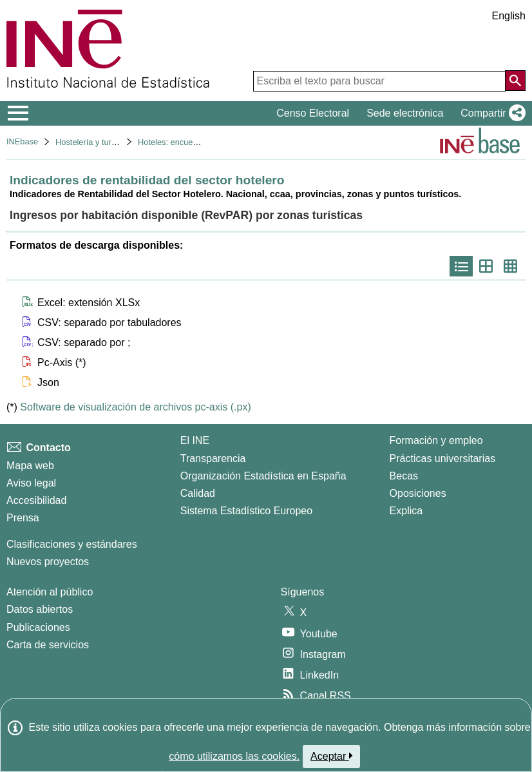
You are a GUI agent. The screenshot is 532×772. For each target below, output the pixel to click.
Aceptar (331, 756)
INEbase (22, 141)
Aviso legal (31, 483)
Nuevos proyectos (48, 562)
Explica (406, 511)
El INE (195, 440)
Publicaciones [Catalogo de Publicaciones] (38, 627)
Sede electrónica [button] (405, 113)
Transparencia (213, 458)
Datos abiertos (40, 609)
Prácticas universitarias (443, 458)
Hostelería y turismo (92, 142)
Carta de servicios (48, 645)
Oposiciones (418, 493)
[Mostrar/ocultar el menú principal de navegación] (18, 113)
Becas (404, 476)
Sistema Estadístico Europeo (246, 511)
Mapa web (30, 466)
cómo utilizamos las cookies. (234, 756)
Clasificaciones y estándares (72, 544)
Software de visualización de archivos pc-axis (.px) (135, 407)
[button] (490, 113)
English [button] (509, 16)
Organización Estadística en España (263, 476)
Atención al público (50, 592)
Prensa (23, 518)
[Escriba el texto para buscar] (379, 81)
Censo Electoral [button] (313, 113)
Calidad (198, 493)
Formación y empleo (436, 440)
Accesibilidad (36, 500)
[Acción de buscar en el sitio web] (515, 81)
